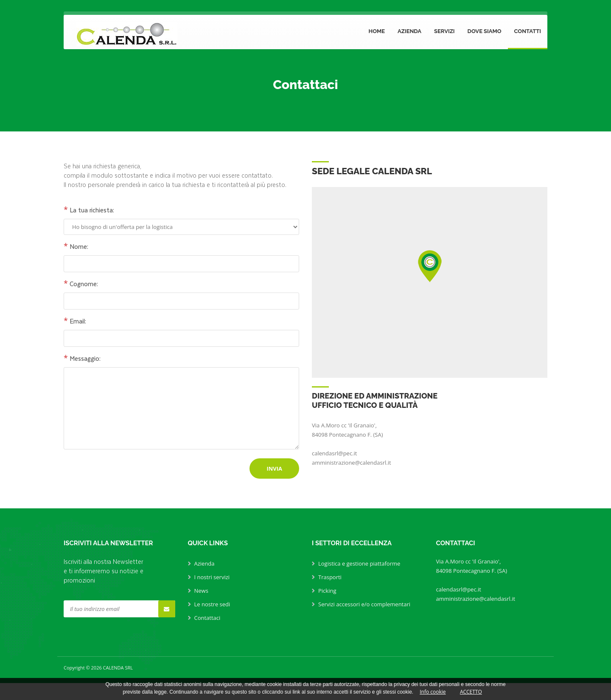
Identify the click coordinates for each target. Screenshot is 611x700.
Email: (75, 321)
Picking (327, 591)
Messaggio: (82, 358)
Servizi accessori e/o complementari (364, 604)
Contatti (528, 31)
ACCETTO (471, 692)
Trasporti (330, 577)
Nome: (76, 246)
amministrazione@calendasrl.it (352, 463)
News (201, 591)
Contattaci (207, 618)
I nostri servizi (212, 577)
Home (377, 31)
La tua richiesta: (89, 210)
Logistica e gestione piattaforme (359, 563)
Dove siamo (485, 31)
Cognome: (81, 284)
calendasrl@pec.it (334, 453)
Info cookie (433, 692)
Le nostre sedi (212, 604)
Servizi (444, 31)
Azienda (409, 31)
